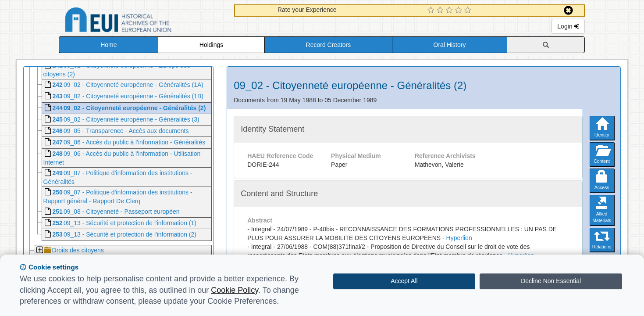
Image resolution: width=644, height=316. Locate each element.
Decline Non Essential (551, 281)
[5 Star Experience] (469, 11)
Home (109, 45)
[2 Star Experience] (441, 11)
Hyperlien (459, 238)
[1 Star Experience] (432, 11)
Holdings (211, 45)
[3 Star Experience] (450, 11)
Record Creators (329, 45)
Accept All (404, 281)
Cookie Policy (235, 290)
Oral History (450, 45)
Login (568, 26)
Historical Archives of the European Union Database (143, 21)
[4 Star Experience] (460, 11)
